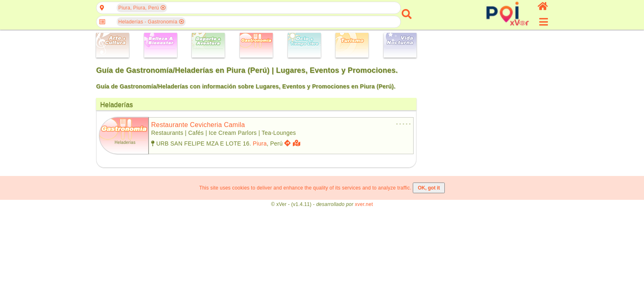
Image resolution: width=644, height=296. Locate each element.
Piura (260, 143)
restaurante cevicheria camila (198, 125)
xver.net (364, 204)
